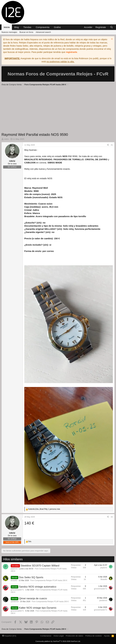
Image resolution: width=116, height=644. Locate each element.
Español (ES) (9, 636)
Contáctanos (46, 636)
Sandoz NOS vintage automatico (38, 587)
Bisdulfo (14, 580)
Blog (16, 27)
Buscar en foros (26, 32)
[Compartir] (108, 145)
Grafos (57, 27)
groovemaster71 (17, 590)
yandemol (15, 602)
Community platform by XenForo (58, 641)
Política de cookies (93, 636)
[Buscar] (112, 27)
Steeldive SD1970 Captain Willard (40, 566)
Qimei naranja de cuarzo (33, 598)
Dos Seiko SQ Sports (31, 577)
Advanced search (43, 32)
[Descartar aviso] (112, 39)
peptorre (14, 569)
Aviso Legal (59, 636)
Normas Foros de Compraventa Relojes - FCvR (58, 74)
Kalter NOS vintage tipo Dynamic (38, 608)
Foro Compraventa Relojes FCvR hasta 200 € (49, 580)
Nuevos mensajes (9, 32)
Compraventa (43, 27)
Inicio (7, 27)
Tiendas (27, 27)
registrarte (71, 52)
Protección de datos (75, 636)
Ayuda (107, 636)
